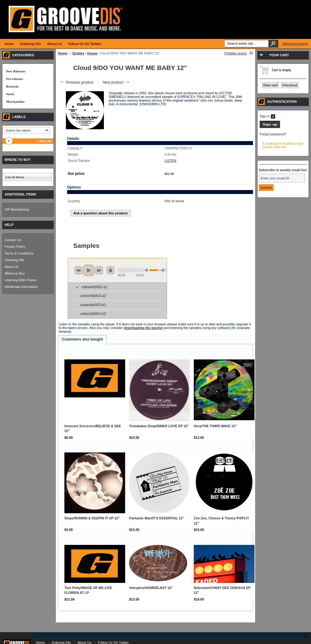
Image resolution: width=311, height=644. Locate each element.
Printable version (236, 53)
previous (78, 270)
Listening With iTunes (21, 280)
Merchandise (15, 102)
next (99, 270)
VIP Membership (17, 209)
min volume (147, 270)
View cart (270, 85)
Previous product (76, 82)
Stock (10, 94)
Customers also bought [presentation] (82, 339)
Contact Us (13, 240)
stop (111, 270)
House (92, 53)
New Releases (16, 71)
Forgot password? (273, 134)
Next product (116, 82)
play (89, 270)
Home (63, 53)
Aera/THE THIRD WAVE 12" (215, 426)
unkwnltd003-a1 (95, 287)
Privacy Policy (15, 247)
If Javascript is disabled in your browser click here (283, 145)
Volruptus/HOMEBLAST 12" (151, 588)
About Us (11, 267)
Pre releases (14, 79)
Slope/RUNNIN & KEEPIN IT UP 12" (92, 518)
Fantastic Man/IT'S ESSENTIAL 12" (157, 518)
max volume (163, 270)
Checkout (290, 85)
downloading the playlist (143, 328)
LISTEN (171, 161)
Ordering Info (14, 260)
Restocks (12, 86)
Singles (78, 53)
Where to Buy (15, 273)
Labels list (45, 141)
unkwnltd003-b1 (93, 305)
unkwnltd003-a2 (93, 296)
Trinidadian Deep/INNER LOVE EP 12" (159, 426)
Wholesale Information (21, 287)
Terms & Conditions (19, 253)
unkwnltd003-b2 (93, 314)
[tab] (82, 340)
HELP (9, 225)
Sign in (267, 116)
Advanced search (295, 43)
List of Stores (15, 177)
